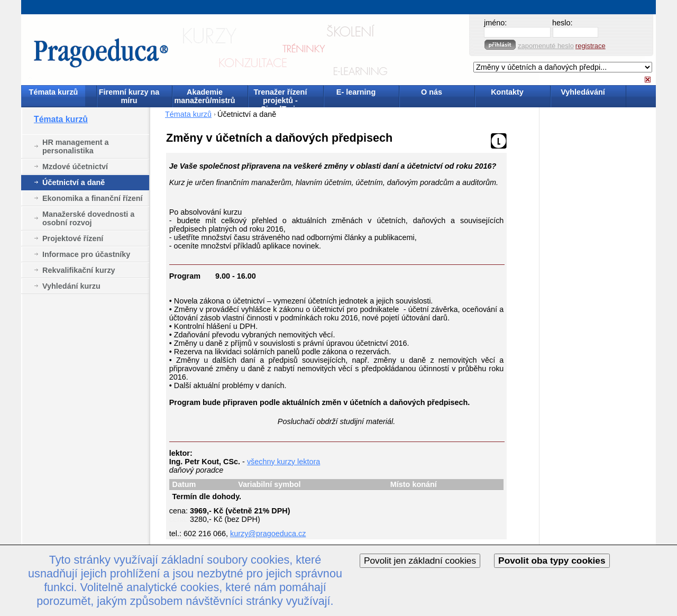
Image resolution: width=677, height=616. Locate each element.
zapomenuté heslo (546, 46)
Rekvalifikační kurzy (79, 270)
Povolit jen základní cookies (420, 560)
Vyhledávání (583, 92)
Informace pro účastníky (86, 254)
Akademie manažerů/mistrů (204, 96)
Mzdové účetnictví (75, 167)
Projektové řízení (73, 238)
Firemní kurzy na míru (129, 96)
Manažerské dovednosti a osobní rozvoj (88, 218)
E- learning (356, 92)
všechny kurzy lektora (283, 462)
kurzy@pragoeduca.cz (268, 534)
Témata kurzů (54, 92)
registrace (591, 46)
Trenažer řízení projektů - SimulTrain (281, 97)
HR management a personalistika (76, 146)
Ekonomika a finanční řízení (93, 198)
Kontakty (507, 92)
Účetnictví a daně (74, 182)
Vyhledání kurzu (71, 286)
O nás (432, 92)
